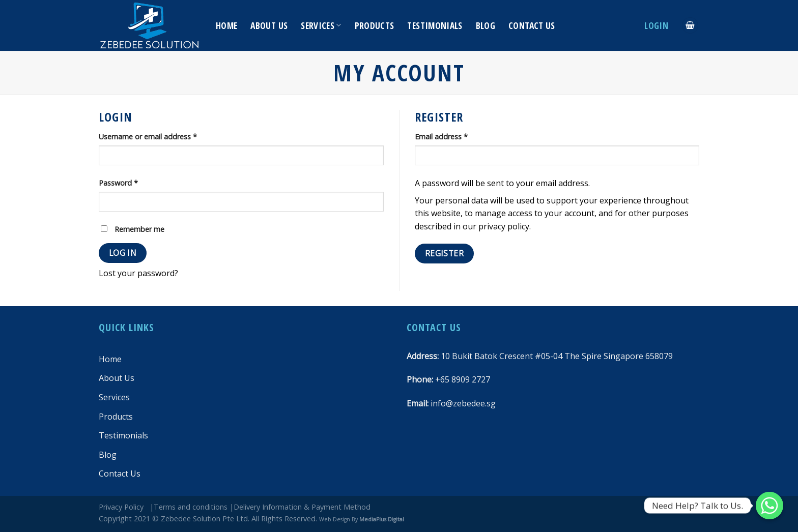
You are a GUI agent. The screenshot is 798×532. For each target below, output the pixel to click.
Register (445, 253)
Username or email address (148, 137)
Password (118, 183)
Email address (441, 137)
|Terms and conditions (189, 507)
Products (375, 25)
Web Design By (362, 519)
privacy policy (504, 226)
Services (321, 25)
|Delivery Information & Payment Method (300, 507)
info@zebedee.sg (463, 403)
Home (226, 25)
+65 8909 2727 (463, 379)
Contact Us (532, 25)
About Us (269, 25)
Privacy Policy (121, 507)
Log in (123, 253)
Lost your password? (138, 273)
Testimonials (435, 25)
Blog (486, 25)
